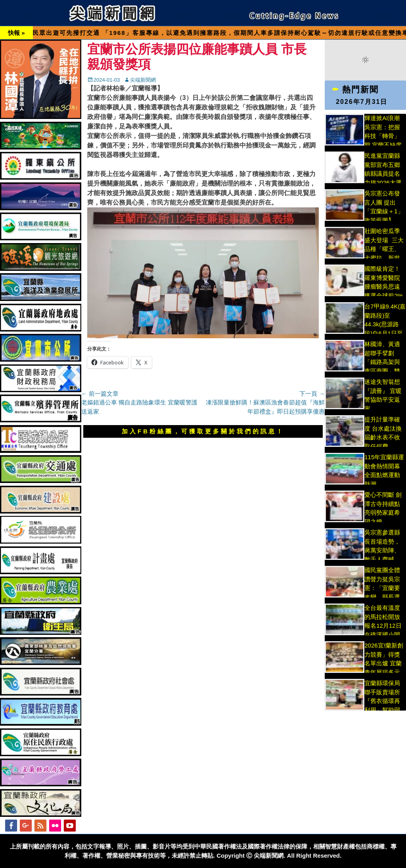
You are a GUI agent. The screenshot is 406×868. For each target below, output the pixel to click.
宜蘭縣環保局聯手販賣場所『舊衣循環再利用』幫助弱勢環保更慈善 (382, 701)
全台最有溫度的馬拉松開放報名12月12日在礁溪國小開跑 (383, 626)
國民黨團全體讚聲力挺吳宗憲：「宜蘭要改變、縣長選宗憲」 (382, 588)
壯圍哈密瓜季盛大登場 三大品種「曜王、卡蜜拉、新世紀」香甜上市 (384, 249)
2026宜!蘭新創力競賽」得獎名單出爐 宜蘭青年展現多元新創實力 (384, 663)
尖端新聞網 (143, 80)
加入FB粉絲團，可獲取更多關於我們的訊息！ (203, 431)
